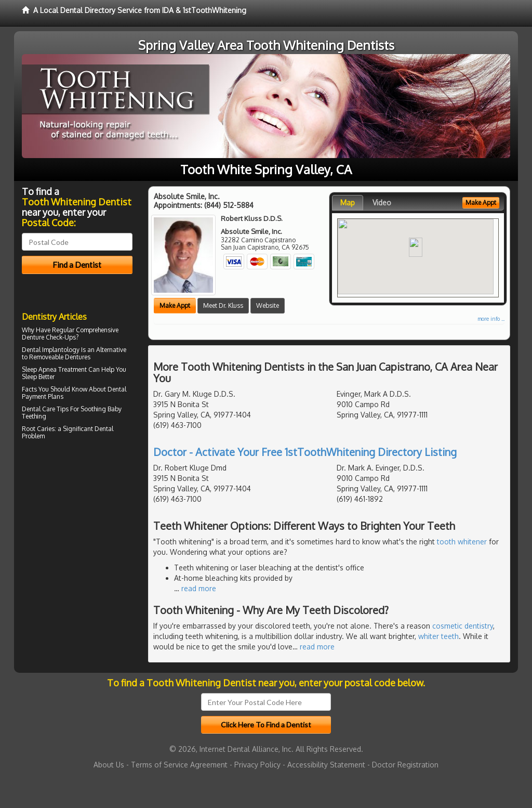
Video (382, 203)
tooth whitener (462, 542)
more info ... (491, 319)
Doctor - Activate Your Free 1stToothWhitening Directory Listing (305, 452)
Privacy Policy (257, 765)
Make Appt (175, 305)
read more (199, 588)
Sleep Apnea (39, 369)
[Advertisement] (75, 533)
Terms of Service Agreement (179, 765)
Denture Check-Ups (49, 337)
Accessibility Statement (326, 765)
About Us (109, 765)
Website (268, 305)
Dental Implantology (51, 350)
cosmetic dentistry (463, 626)
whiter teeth (438, 636)
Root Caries (38, 429)
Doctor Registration (405, 765)
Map (348, 203)
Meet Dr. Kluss (223, 305)
